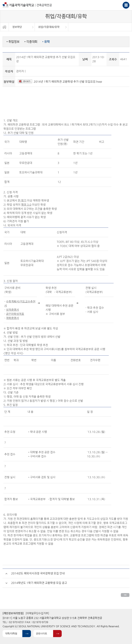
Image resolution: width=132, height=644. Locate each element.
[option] (22, 27)
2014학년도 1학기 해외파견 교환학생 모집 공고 (39, 583)
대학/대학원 (11, 633)
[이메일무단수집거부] (37, 613)
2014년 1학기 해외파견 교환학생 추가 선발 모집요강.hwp (68, 82)
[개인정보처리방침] (13, 613)
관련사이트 (42, 633)
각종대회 (31, 42)
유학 (46, 42)
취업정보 (13, 42)
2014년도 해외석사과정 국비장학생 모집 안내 (38, 573)
